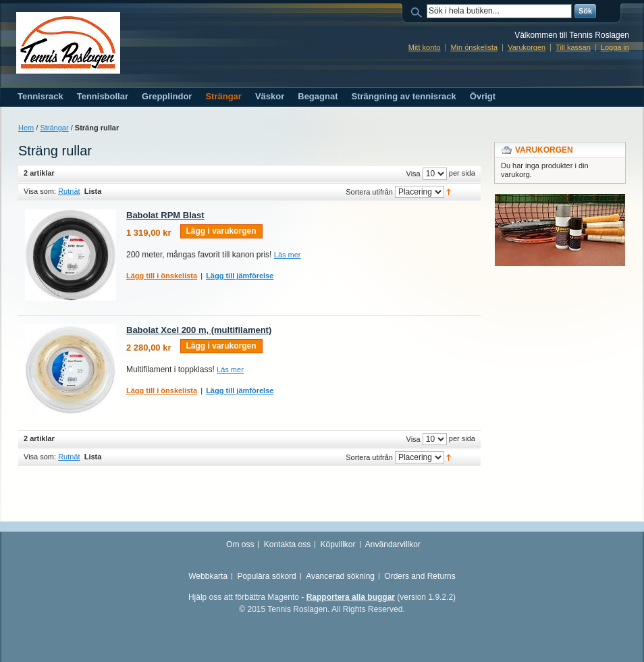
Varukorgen (527, 47)
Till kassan (573, 47)
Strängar (54, 128)
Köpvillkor (338, 544)
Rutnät (69, 191)
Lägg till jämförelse (240, 276)
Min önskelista (474, 47)
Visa (413, 174)
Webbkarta (208, 576)
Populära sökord (266, 576)
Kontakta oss (287, 544)
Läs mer (288, 255)
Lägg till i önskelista (162, 276)
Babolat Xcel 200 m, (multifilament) (199, 330)
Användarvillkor (393, 544)
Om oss (240, 544)
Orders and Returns (420, 576)
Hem (26, 128)
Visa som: (40, 191)
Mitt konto (425, 47)
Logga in (615, 47)
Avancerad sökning (340, 576)
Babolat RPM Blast (165, 215)
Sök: (419, 11)
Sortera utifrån (369, 192)
